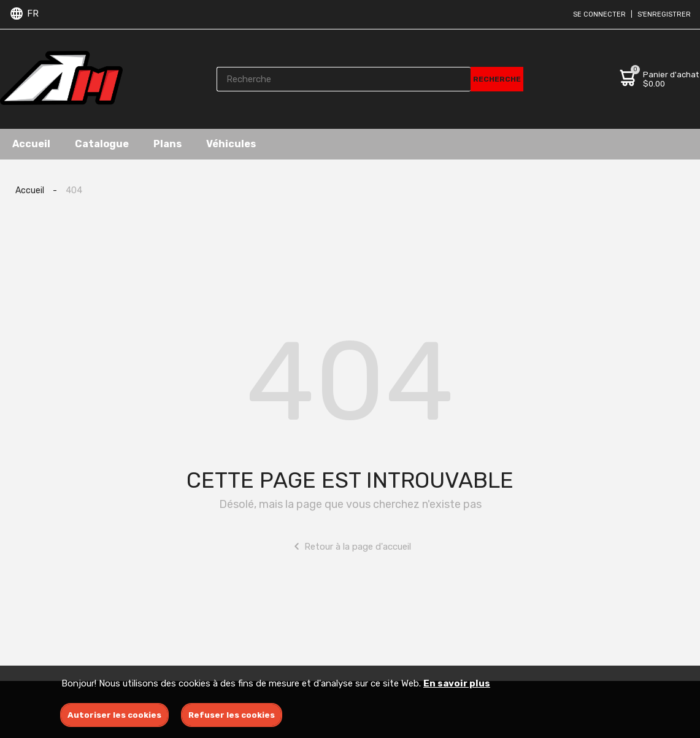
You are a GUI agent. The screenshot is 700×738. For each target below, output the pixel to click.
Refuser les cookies (232, 715)
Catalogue (102, 144)
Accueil (31, 144)
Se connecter (599, 14)
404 (74, 190)
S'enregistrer (664, 14)
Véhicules (231, 144)
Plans (167, 144)
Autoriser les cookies (114, 715)
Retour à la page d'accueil (350, 546)
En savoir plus (457, 683)
